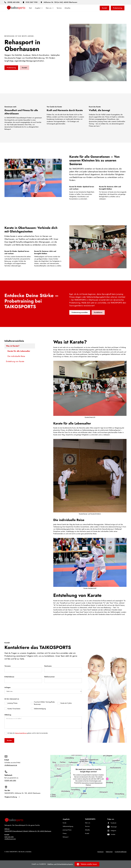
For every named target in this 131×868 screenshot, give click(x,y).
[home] (16, 8)
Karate (64, 823)
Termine (59, 8)
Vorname (8, 666)
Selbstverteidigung (68, 826)
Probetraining (118, 8)
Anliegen (8, 687)
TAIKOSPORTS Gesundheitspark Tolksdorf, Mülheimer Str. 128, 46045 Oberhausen (28, 831)
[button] (39, 8)
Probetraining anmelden (80, 312)
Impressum (100, 852)
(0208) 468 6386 (10, 781)
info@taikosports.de (11, 765)
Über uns (88, 823)
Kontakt (104, 8)
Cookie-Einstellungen (121, 852)
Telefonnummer (49, 677)
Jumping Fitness (67, 830)
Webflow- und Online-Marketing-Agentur (60, 864)
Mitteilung (8, 715)
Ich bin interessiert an (12, 699)
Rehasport (66, 837)
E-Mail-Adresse (9, 677)
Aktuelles (67, 8)
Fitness (65, 833)
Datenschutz (109, 852)
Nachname (48, 666)
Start (30, 8)
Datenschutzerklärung (21, 733)
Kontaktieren (98, 312)
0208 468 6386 (9, 837)
